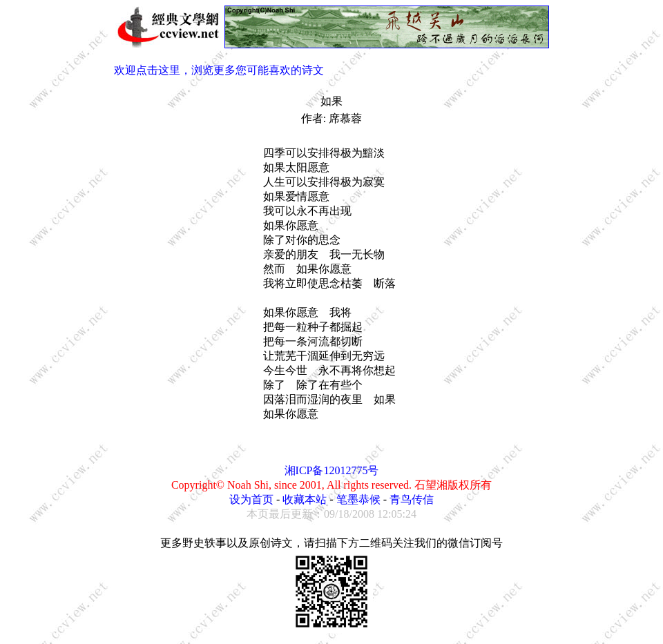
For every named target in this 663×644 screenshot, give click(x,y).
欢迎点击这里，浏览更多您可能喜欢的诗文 (219, 70)
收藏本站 (305, 499)
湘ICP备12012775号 (332, 470)
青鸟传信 (412, 499)
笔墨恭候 (358, 499)
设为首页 (251, 499)
